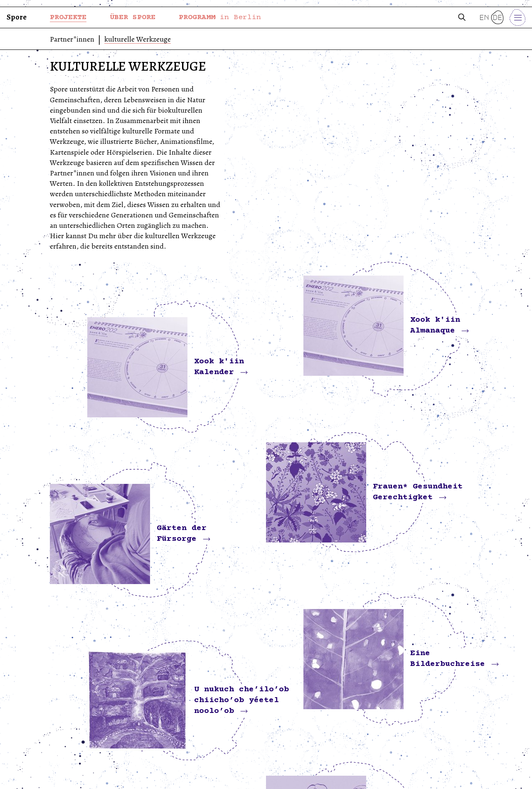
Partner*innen (72, 39)
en (484, 17)
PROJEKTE (68, 17)
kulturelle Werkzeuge (138, 39)
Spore (17, 17)
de (498, 17)
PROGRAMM (220, 17)
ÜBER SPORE (133, 17)
